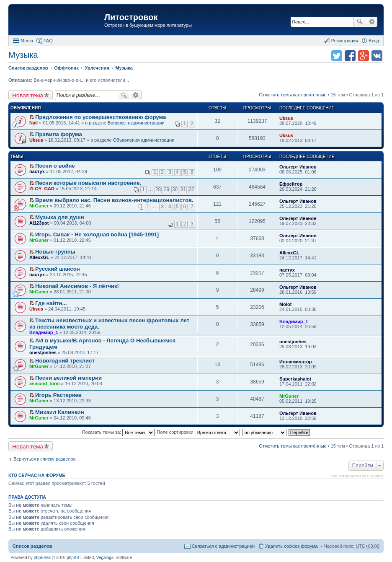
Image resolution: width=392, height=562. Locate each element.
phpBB (73, 558)
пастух (37, 171)
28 (158, 189)
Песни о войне (55, 166)
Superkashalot (295, 379)
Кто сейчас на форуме (37, 475)
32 (192, 189)
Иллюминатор (295, 362)
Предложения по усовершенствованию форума (101, 117)
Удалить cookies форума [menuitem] (291, 546)
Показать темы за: (119, 432)
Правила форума (59, 134)
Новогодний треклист (65, 361)
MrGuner (39, 206)
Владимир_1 (44, 332)
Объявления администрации (144, 140)
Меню (27, 41)
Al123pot (39, 223)
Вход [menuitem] (374, 41)
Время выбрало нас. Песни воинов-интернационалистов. (114, 200)
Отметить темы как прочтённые (293, 95)
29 (166, 189)
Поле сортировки (198, 432)
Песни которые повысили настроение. (88, 183)
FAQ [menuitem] (48, 41)
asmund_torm (45, 383)
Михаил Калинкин (60, 412)
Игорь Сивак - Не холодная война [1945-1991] (97, 234)
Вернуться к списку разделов (44, 459)
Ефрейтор (291, 184)
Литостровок (131, 17)
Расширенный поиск (372, 22)
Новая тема (28, 95)
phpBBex (43, 558)
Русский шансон (58, 269)
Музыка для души (60, 217)
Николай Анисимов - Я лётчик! (77, 286)
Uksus (286, 118)
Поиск (360, 22)
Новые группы (55, 252)
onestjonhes (43, 352)
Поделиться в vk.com (377, 56)
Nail (34, 123)
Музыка (23, 55)
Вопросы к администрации (136, 123)
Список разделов (32, 546)
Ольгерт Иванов (298, 167)
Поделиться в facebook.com (350, 56)
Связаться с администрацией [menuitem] (223, 546)
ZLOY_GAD (42, 189)
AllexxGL (39, 257)
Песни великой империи (68, 378)
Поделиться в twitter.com (337, 56)
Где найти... (51, 303)
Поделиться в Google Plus (364, 56)
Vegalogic (105, 558)
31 (183, 189)
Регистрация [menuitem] (345, 41)
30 (175, 189)
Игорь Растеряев (58, 395)
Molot (285, 304)
